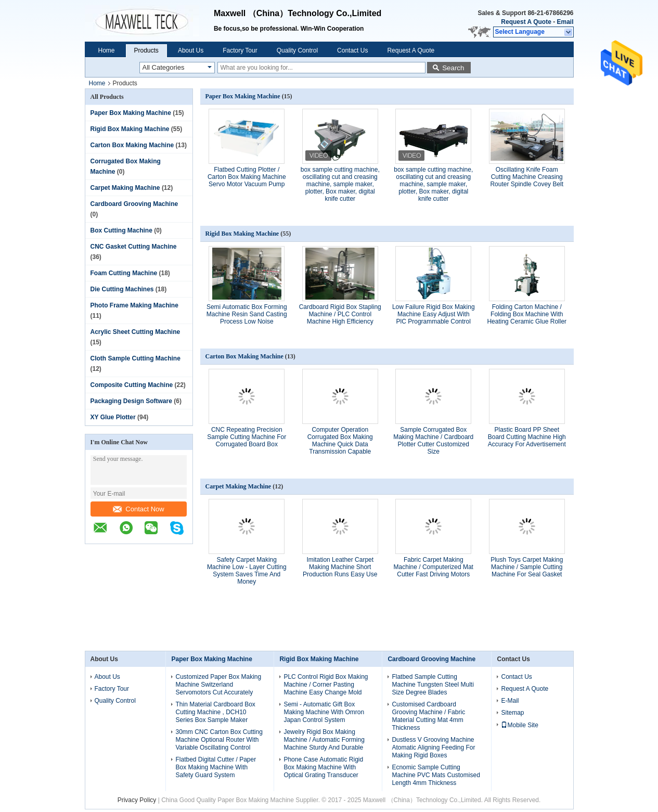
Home (107, 50)
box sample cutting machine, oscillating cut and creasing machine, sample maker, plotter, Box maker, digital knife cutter (340, 184)
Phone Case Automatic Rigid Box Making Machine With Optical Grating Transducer (323, 767)
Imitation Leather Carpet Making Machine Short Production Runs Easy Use (340, 567)
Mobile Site (519, 725)
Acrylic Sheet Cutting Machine (136, 332)
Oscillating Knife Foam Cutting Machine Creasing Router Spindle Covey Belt (527, 177)
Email (565, 22)
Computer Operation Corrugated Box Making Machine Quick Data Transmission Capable (340, 441)
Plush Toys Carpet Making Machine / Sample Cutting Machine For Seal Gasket (527, 567)
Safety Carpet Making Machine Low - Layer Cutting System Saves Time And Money (247, 571)
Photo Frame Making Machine (134, 305)
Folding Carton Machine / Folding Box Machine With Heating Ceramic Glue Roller (527, 314)
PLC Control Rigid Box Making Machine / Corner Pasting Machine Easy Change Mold (326, 685)
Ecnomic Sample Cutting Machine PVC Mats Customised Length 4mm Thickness (436, 775)
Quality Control (297, 50)
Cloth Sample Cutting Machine (136, 358)
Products (146, 50)
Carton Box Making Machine (132, 145)
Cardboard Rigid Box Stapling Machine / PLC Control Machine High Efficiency (340, 314)
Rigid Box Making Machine (130, 129)
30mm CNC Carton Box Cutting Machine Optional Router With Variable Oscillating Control (219, 740)
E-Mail (510, 701)
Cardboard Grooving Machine (134, 204)
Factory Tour (240, 50)
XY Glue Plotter (113, 417)
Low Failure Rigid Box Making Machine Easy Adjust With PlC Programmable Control (434, 314)
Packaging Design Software (131, 401)
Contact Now (138, 509)
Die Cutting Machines (122, 289)
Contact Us (352, 50)
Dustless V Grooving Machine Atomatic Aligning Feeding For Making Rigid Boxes (433, 747)
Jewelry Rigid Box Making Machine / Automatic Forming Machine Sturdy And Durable (324, 740)
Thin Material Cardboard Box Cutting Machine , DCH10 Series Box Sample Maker (215, 712)
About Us (191, 50)
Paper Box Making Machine (131, 113)
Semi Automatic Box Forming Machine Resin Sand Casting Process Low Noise (247, 314)
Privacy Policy (137, 800)
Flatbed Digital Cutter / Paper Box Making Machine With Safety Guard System (216, 767)
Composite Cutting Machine (132, 385)
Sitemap (512, 713)
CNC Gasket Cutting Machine (134, 247)
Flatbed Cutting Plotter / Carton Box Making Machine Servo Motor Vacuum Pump (247, 177)
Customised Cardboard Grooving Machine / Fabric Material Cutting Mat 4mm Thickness (428, 716)
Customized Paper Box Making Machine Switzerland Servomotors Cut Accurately (218, 685)
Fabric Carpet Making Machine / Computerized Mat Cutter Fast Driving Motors (434, 567)
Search (453, 68)
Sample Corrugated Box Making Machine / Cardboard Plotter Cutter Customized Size (433, 441)
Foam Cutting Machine (124, 273)
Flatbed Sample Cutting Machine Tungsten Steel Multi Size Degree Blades (433, 685)
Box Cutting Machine (121, 230)
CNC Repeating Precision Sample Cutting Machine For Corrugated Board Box (247, 437)
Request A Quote (526, 22)
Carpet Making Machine (125, 188)
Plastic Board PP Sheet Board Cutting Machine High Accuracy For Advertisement (527, 437)
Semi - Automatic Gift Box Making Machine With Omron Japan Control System (324, 712)
